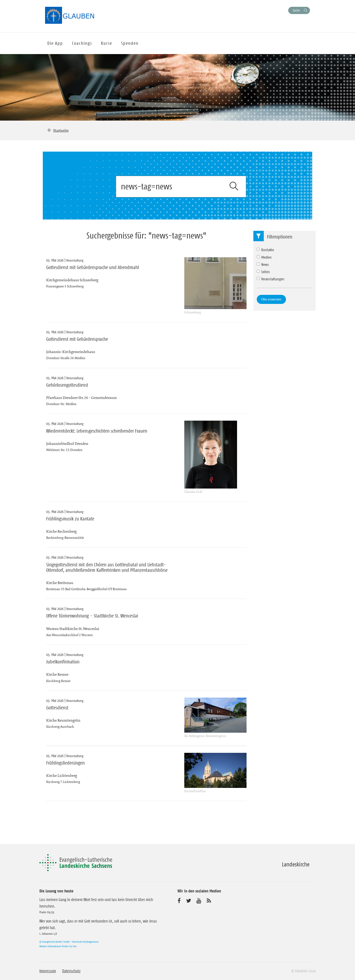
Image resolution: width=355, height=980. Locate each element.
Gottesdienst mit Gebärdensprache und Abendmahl (93, 267)
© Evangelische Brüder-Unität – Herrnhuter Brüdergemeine (69, 942)
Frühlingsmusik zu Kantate (70, 519)
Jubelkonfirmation (63, 662)
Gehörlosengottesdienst (67, 385)
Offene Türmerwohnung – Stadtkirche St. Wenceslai (92, 616)
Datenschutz (71, 971)
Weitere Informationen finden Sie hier (58, 946)
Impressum (48, 971)
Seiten (263, 272)
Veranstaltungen (271, 279)
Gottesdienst (57, 708)
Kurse (107, 43)
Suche (296, 10)
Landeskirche (296, 864)
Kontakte (265, 250)
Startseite (61, 130)
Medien (264, 257)
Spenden (130, 43)
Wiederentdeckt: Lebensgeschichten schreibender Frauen (97, 431)
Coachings (82, 43)
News (263, 265)
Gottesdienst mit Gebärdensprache (77, 339)
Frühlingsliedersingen (65, 763)
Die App (55, 43)
